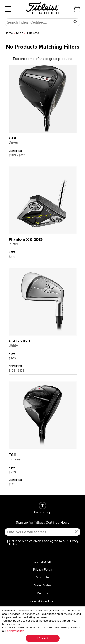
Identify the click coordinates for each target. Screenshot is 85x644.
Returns (42, 593)
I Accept (43, 638)
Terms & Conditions (43, 601)
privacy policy (15, 631)
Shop (20, 33)
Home (9, 33)
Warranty (43, 577)
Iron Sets (33, 33)
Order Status (42, 585)
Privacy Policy (43, 569)
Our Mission (42, 562)
